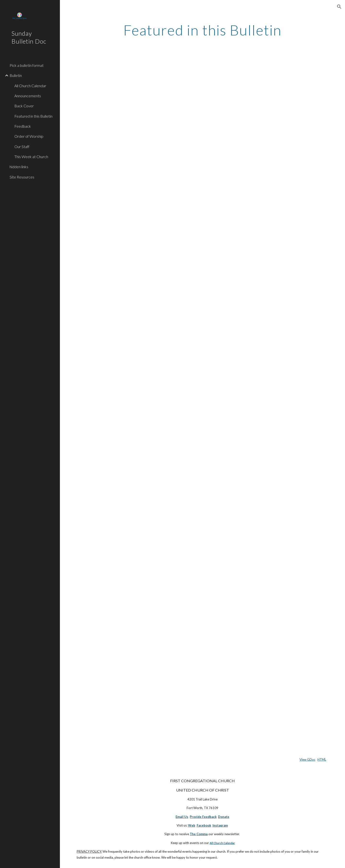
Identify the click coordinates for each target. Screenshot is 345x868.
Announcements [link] (28, 96)
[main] (202, 30)
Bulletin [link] (16, 75)
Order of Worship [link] (29, 136)
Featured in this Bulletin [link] (33, 116)
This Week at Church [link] (31, 157)
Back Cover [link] (24, 106)
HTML (322, 759)
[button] (339, 7)
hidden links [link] (19, 167)
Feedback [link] (23, 126)
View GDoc (307, 759)
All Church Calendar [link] (30, 86)
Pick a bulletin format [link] (27, 65)
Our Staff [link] (22, 147)
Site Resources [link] (22, 177)
